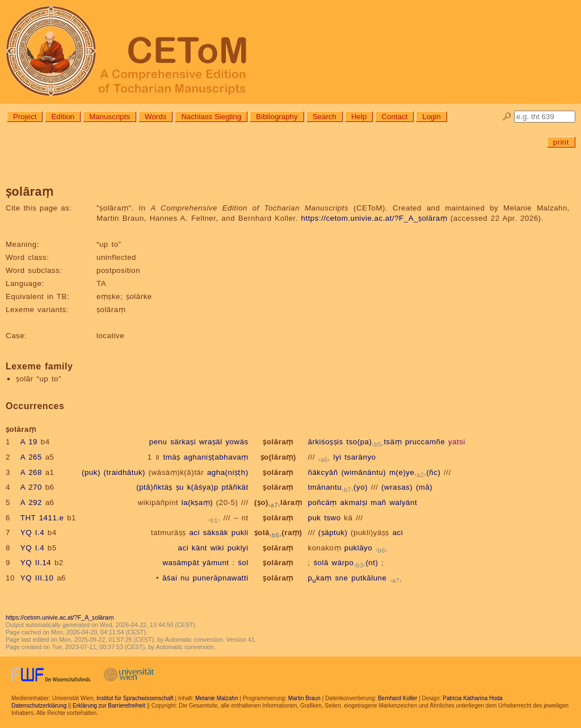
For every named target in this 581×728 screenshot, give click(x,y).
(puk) (91, 472)
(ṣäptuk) (333, 533)
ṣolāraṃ (278, 442)
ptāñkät (235, 487)
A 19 (29, 442)
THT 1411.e (42, 518)
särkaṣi (183, 442)
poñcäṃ (323, 502)
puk (315, 518)
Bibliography (277, 117)
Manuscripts (110, 117)
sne (341, 578)
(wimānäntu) (363, 472)
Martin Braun (304, 698)
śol (243, 563)
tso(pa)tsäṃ (374, 442)
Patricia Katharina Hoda (473, 698)
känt (199, 548)
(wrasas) (397, 487)
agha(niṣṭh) (228, 472)
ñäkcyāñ (323, 472)
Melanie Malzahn (217, 698)
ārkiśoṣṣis (326, 442)
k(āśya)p (203, 487)
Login (431, 117)
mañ (378, 502)
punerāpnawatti (221, 578)
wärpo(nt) (355, 563)
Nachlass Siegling (211, 117)
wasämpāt (181, 563)
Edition (63, 117)
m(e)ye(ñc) (415, 472)
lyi (338, 457)
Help (359, 117)
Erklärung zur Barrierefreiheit (109, 706)
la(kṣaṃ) (197, 502)
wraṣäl (211, 442)
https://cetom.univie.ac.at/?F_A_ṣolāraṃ (374, 218)
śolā (321, 563)
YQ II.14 (36, 563)
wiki (217, 548)
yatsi (457, 442)
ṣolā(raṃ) (278, 533)
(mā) (424, 487)
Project (25, 117)
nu (185, 578)
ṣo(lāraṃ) (278, 457)
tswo (332, 518)
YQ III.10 (37, 578)
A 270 (31, 487)
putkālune (369, 578)
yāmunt (216, 563)
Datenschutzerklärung (39, 706)
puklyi (238, 548)
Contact (394, 117)
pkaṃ (320, 578)
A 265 (31, 457)
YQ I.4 (32, 533)
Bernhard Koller (397, 698)
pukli (240, 533)
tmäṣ (172, 457)
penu (158, 442)
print (561, 142)
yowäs (237, 442)
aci (194, 533)
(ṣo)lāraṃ (278, 502)
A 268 (31, 472)
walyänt (403, 502)
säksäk (216, 533)
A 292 (31, 502)
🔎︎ (507, 117)
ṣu (180, 487)
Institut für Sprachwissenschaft (135, 698)
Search (325, 117)
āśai (170, 578)
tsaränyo (360, 457)
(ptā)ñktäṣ (154, 487)
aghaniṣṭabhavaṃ (216, 457)
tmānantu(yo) (338, 487)
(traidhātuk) (125, 472)
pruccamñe (425, 442)
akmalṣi (354, 502)
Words (155, 117)
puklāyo (358, 548)
